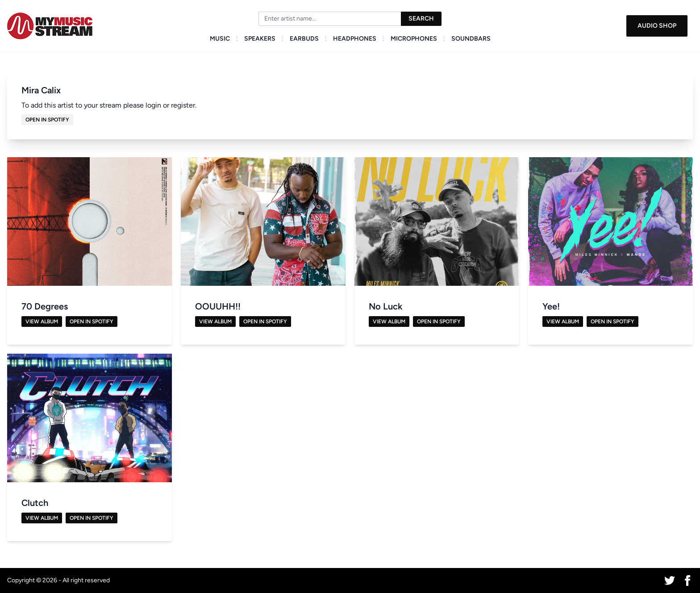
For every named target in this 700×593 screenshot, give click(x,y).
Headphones (355, 39)
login (153, 105)
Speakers (260, 39)
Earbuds (304, 39)
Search (421, 19)
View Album (42, 322)
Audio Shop (657, 26)
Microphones (414, 39)
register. (184, 105)
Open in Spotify (47, 120)
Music (220, 39)
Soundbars (471, 39)
